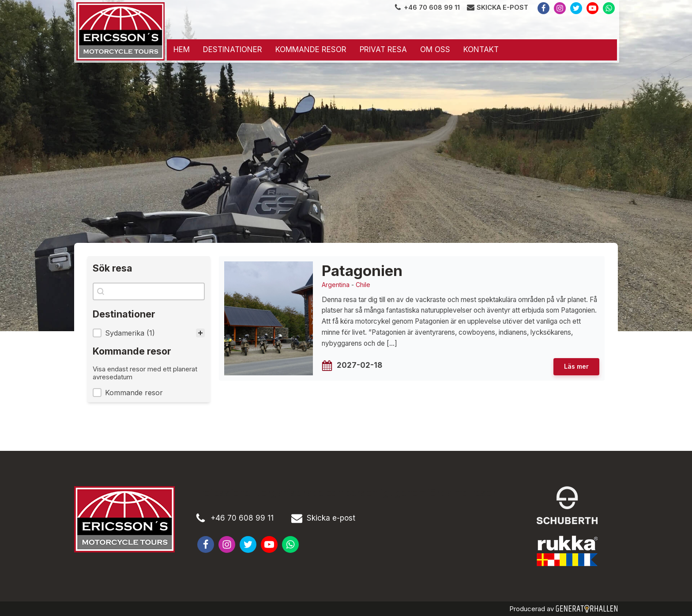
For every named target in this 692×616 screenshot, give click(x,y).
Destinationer (233, 49)
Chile (363, 285)
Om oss (435, 49)
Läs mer (576, 366)
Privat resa (383, 49)
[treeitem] (149, 333)
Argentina (336, 285)
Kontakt (481, 49)
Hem (182, 49)
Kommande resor (311, 49)
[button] (149, 333)
